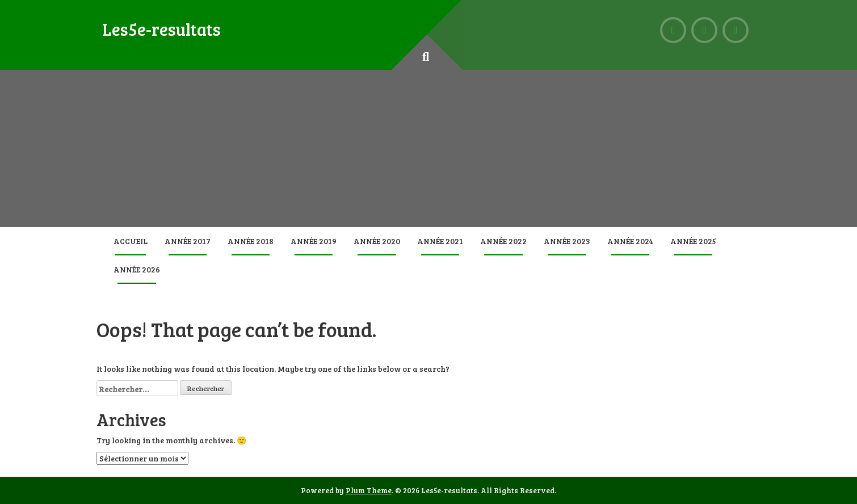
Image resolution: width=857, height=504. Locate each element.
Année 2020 (377, 241)
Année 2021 (440, 241)
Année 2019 (314, 241)
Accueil (131, 241)
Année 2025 (693, 241)
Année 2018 (251, 241)
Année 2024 (630, 241)
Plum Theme (369, 490)
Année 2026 (137, 269)
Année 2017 (188, 241)
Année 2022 (503, 241)
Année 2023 (567, 241)
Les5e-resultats (161, 29)
